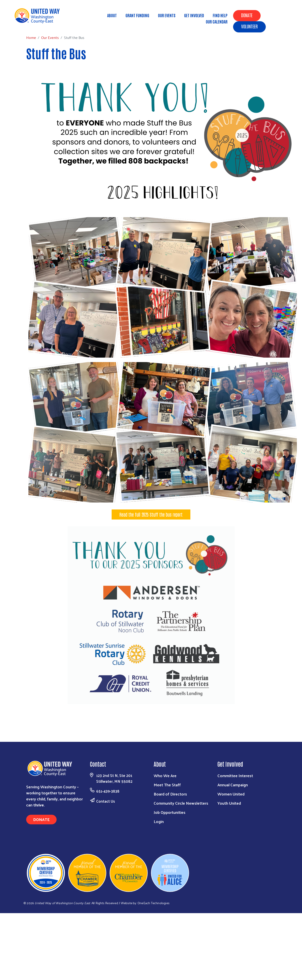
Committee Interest (235, 775)
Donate (247, 15)
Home (26, 24)
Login (159, 821)
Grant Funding (137, 15)
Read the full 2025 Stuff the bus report (151, 514)
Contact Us (106, 801)
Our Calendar (217, 21)
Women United (231, 794)
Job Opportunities (170, 812)
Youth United (229, 803)
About (112, 15)
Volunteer (249, 26)
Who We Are (165, 775)
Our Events (167, 15)
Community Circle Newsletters (181, 803)
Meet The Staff (167, 785)
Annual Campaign (233, 785)
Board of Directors (170, 794)
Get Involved (194, 15)
